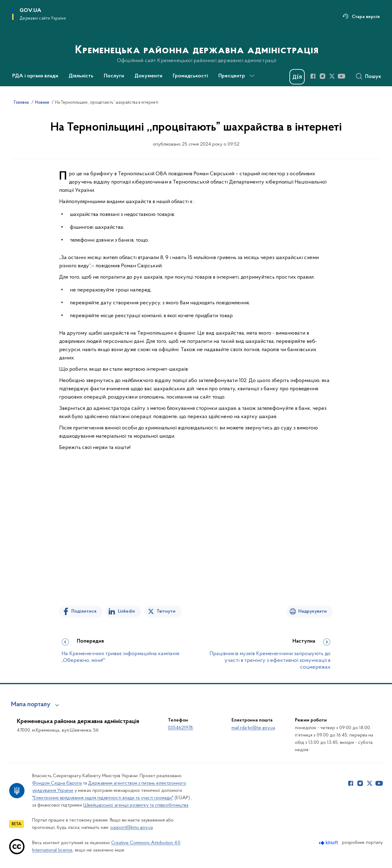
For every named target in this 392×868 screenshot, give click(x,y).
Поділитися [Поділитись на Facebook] (84, 611)
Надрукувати (313, 611)
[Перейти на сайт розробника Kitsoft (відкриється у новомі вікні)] (329, 843)
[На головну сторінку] (196, 43)
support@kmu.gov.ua (132, 828)
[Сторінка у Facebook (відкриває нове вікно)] (313, 76)
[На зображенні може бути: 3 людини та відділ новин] (196, 541)
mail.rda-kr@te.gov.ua (253, 728)
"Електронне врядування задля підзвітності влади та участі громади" (103, 798)
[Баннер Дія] (297, 77)
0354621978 (180, 728)
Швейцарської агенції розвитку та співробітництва (136, 805)
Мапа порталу (31, 705)
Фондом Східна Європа (57, 783)
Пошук (373, 77)
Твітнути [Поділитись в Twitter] (166, 611)
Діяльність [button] (81, 76)
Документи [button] (148, 76)
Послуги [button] (114, 76)
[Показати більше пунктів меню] (252, 76)
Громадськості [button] (190, 76)
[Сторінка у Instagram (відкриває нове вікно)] (322, 76)
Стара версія (366, 17)
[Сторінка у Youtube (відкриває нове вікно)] (341, 76)
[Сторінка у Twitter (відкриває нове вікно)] (332, 76)
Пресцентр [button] (232, 76)
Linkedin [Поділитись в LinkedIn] (126, 611)
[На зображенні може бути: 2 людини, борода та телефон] (196, 523)
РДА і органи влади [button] (35, 76)
